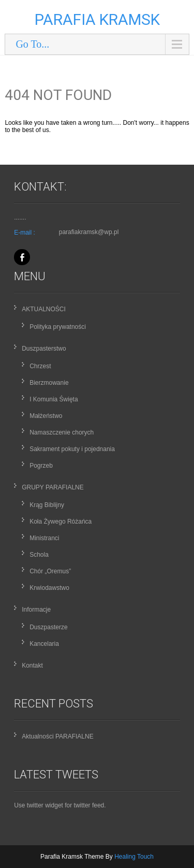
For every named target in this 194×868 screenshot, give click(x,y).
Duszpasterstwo (44, 349)
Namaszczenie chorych (62, 432)
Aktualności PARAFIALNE (58, 736)
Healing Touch (134, 857)
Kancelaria (44, 644)
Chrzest (40, 366)
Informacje (36, 610)
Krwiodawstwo (49, 588)
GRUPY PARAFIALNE (53, 487)
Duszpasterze (48, 627)
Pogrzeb (41, 466)
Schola (39, 555)
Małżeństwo (46, 416)
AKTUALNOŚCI (44, 309)
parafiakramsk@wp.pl (89, 232)
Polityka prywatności (58, 327)
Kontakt (32, 666)
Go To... (32, 44)
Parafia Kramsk (97, 19)
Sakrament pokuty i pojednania (72, 449)
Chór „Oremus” (50, 571)
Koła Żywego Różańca (61, 522)
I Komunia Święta (54, 399)
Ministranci (44, 538)
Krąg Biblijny (47, 505)
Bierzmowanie (49, 383)
